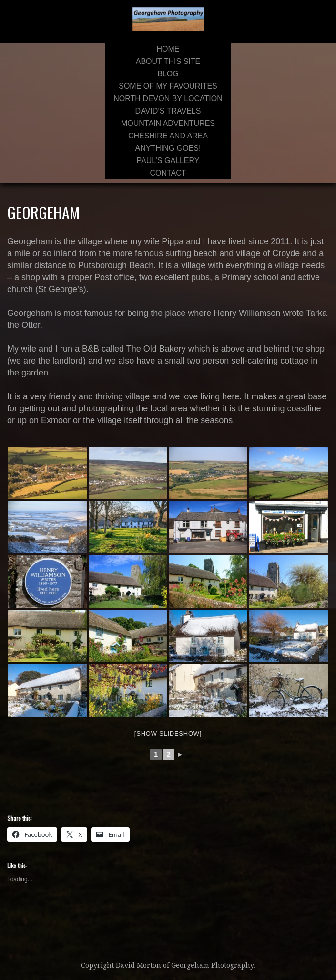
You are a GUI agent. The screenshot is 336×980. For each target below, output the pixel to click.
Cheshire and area (168, 136)
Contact (168, 173)
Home (168, 49)
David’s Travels (168, 111)
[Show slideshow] (168, 734)
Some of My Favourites (168, 86)
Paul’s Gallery (168, 161)
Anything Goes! (168, 148)
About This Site (168, 61)
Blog (168, 74)
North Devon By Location (168, 99)
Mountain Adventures (168, 123)
